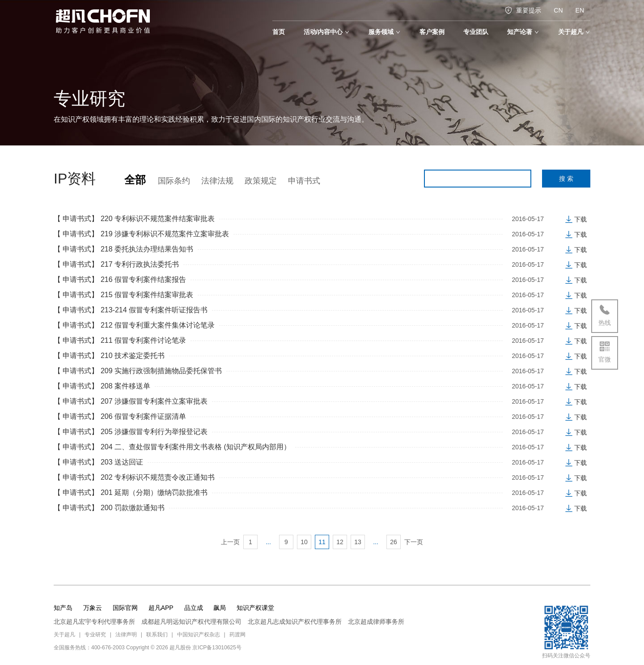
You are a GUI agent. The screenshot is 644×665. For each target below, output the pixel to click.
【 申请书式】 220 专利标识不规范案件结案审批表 (134, 219)
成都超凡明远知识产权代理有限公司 (191, 622)
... (268, 542)
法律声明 (126, 635)
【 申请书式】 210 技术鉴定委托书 (109, 356)
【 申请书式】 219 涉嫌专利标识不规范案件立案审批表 (141, 234)
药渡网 (237, 635)
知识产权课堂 (255, 608)
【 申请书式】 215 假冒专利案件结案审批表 (123, 295)
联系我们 (157, 635)
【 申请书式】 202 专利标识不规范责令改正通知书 (134, 477)
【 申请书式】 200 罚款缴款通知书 (109, 508)
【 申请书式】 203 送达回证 (98, 462)
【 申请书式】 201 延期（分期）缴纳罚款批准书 (131, 492)
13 (358, 542)
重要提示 (523, 10)
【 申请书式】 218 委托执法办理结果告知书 (123, 249)
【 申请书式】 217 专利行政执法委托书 (116, 264)
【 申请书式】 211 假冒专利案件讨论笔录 (120, 340)
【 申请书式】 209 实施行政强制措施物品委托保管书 (138, 371)
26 (394, 542)
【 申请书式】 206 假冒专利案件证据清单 (120, 416)
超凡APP (161, 608)
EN (580, 10)
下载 (576, 219)
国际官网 (125, 608)
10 (304, 542)
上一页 (230, 542)
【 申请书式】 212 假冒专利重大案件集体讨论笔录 (134, 325)
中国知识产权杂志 (199, 635)
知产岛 (63, 608)
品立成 (194, 608)
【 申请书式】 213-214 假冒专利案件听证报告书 (131, 310)
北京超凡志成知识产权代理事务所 (295, 622)
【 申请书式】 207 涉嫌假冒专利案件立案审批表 (131, 401)
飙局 (220, 608)
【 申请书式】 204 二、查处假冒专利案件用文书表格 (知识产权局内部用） (172, 447)
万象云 (93, 608)
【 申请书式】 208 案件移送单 (102, 386)
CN (558, 10)
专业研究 (95, 635)
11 (322, 542)
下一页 (414, 542)
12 (340, 542)
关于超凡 (64, 635)
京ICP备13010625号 (217, 648)
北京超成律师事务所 (376, 622)
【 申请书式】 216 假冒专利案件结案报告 (120, 279)
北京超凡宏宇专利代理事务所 (94, 622)
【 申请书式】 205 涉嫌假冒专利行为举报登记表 (131, 432)
